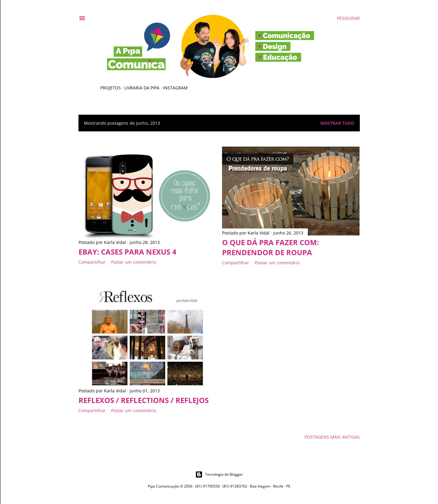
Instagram (175, 88)
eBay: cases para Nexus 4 (127, 252)
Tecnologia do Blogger (219, 474)
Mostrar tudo (337, 123)
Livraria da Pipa (142, 88)
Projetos (111, 88)
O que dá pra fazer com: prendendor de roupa (271, 247)
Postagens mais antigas (332, 437)
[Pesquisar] (348, 18)
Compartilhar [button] (92, 262)
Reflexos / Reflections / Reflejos (144, 400)
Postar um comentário (134, 262)
